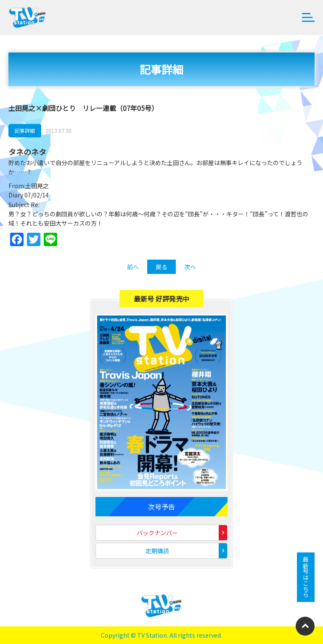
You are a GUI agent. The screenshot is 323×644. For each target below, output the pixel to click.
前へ (133, 267)
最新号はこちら (306, 577)
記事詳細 (25, 130)
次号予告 (161, 507)
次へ (190, 267)
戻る (161, 267)
